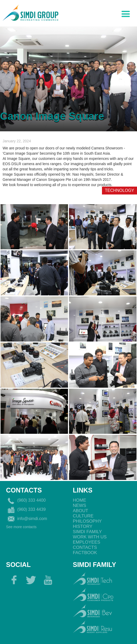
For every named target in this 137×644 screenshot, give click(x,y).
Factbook (85, 553)
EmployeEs (87, 542)
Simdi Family (87, 532)
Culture (83, 516)
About (81, 511)
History (83, 526)
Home (80, 500)
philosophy (87, 521)
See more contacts (21, 527)
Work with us (90, 537)
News (80, 505)
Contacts (85, 547)
